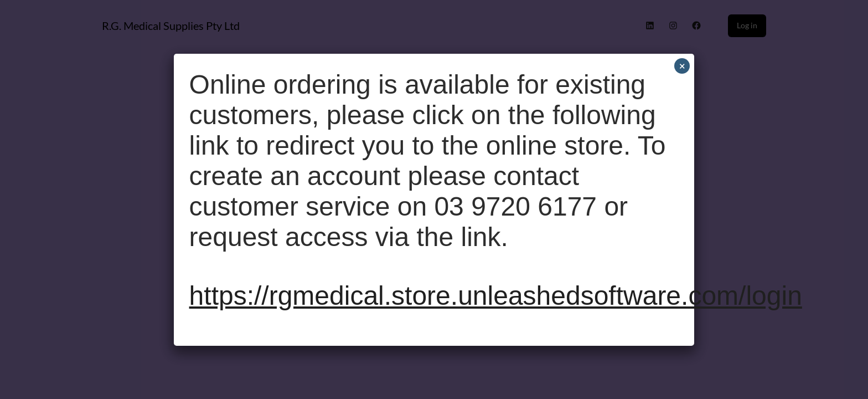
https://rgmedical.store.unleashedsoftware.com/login (496, 296)
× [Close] (682, 66)
